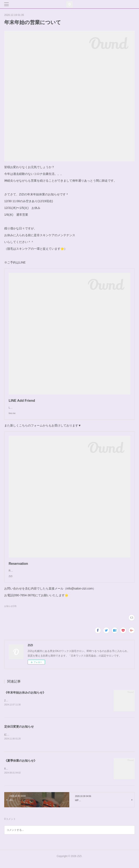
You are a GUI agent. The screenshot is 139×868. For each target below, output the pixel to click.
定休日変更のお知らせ (19, 731)
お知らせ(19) (10, 610)
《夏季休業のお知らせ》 (20, 765)
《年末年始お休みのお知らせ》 (25, 697)
